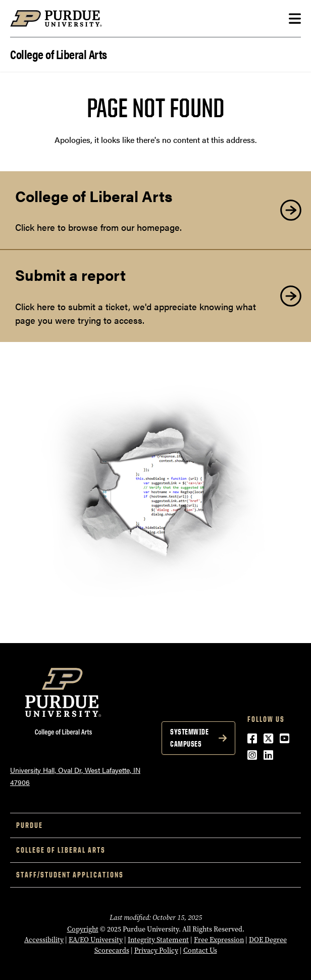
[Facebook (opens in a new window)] (252, 738)
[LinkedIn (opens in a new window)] (268, 754)
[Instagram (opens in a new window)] (252, 754)
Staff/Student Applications (70, 875)
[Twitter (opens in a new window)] (268, 738)
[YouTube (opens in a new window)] (284, 738)
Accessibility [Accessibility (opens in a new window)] (44, 940)
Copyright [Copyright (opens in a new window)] (83, 929)
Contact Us (200, 950)
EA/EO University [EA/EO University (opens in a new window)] (96, 940)
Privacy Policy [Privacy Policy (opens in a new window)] (156, 950)
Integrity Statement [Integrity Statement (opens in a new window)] (158, 940)
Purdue (30, 825)
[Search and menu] (295, 19)
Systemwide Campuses (189, 738)
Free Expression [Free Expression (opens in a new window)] (219, 940)
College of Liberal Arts (59, 53)
